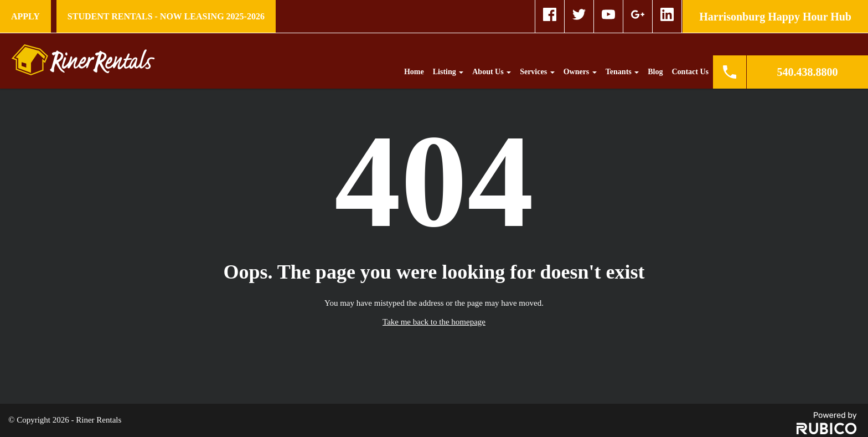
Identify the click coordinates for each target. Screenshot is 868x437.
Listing (448, 72)
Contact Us (691, 72)
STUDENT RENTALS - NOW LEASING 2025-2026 (166, 16)
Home (414, 72)
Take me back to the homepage (434, 322)
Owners (580, 72)
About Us (492, 72)
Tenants (622, 72)
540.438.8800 (808, 72)
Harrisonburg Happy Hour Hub (775, 17)
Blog (655, 72)
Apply (25, 16)
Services (537, 72)
